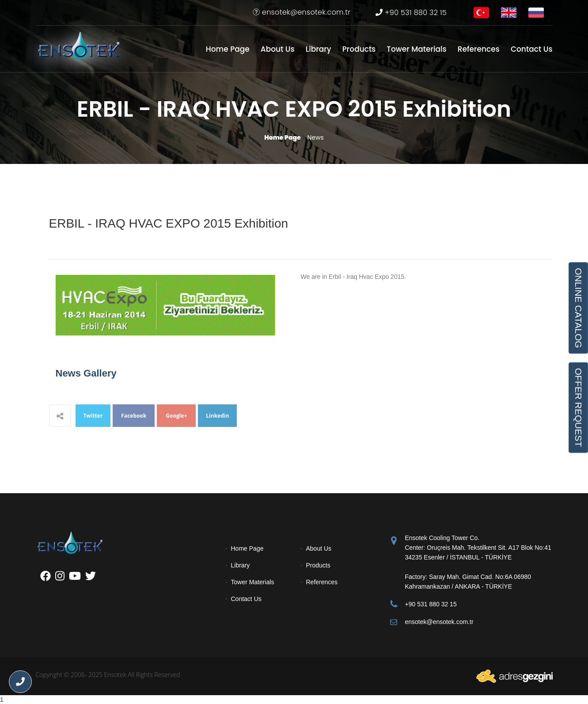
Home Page (228, 49)
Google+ (176, 416)
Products (359, 49)
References (479, 49)
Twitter (93, 416)
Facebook (134, 416)
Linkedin (217, 416)
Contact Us (532, 49)
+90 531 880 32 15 (411, 13)
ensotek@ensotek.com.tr (302, 12)
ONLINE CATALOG (578, 308)
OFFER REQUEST (578, 407)
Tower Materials (416, 49)
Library (319, 49)
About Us (278, 49)
